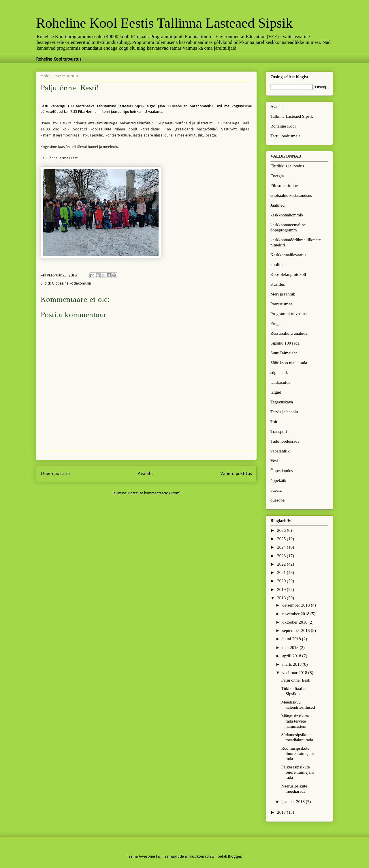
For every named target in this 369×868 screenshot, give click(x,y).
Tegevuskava (282, 402)
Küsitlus (278, 284)
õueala (276, 490)
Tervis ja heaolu (284, 412)
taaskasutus (280, 382)
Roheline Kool (283, 126)
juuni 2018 (292, 639)
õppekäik (278, 480)
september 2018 (296, 631)
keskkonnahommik (287, 215)
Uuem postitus (56, 474)
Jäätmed (277, 205)
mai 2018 (291, 648)
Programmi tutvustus (288, 314)
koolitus (277, 265)
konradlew (206, 857)
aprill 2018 (292, 656)
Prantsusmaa (281, 304)
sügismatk (279, 373)
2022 (282, 564)
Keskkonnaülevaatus (288, 255)
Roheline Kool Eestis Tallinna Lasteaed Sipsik (164, 23)
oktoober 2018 (295, 622)
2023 (282, 556)
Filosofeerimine (284, 186)
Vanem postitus (236, 474)
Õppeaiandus (282, 471)
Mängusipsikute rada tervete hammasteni (295, 721)
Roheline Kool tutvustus (59, 59)
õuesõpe (277, 500)
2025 (282, 539)
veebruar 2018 (295, 673)
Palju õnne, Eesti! (297, 680)
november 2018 (296, 614)
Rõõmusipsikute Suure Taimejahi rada (298, 753)
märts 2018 (292, 664)
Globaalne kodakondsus (72, 284)
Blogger (235, 857)
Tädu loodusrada (285, 441)
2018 (282, 598)
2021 (282, 573)
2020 (282, 581)
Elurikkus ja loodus (287, 166)
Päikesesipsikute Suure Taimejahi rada (298, 772)
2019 (282, 590)
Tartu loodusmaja (285, 136)
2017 (282, 812)
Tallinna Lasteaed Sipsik (292, 116)
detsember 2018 (296, 605)
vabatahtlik (280, 451)
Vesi (274, 461)
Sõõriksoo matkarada (289, 363)
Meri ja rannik (283, 294)
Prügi (275, 323)
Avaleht (145, 474)
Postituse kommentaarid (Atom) (154, 493)
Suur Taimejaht (284, 353)
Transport (279, 431)
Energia (277, 176)
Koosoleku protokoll (288, 274)
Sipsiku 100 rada (285, 343)
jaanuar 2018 (294, 802)
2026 (282, 530)
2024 (282, 547)
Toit (274, 422)
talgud (276, 392)
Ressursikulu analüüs (289, 333)
